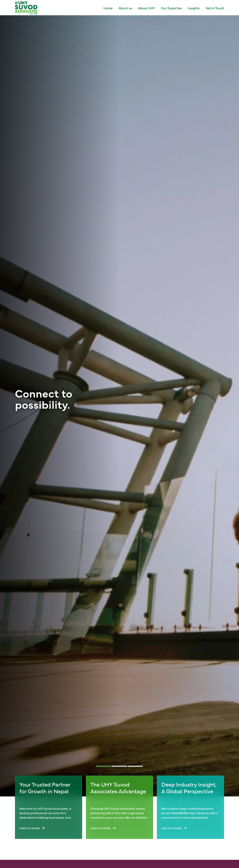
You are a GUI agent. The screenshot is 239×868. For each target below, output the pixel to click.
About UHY (146, 8)
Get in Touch (215, 8)
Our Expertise (171, 8)
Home (108, 8)
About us (125, 8)
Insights (194, 8)
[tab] (104, 766)
